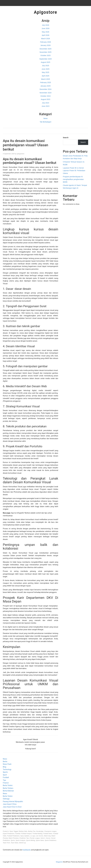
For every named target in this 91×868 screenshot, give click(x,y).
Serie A (43, 838)
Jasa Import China (10, 804)
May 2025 (45, 72)
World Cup (22, 843)
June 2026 (45, 28)
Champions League (50, 831)
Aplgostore (45, 12)
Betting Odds (23, 831)
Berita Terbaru (8, 788)
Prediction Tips (24, 838)
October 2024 (46, 96)
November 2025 (45, 52)
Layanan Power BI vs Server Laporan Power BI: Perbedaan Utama (74, 171)
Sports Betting (31, 840)
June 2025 (45, 69)
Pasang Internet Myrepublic (13, 801)
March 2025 (45, 79)
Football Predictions (13, 836)
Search (66, 138)
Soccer (48, 838)
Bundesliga (40, 831)
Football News (48, 834)
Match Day (47, 836)
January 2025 (46, 86)
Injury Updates (25, 836)
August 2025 (46, 62)
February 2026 (45, 42)
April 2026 (45, 35)
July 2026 (45, 25)
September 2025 (45, 59)
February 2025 (45, 82)
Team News (15, 843)
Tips (4, 780)
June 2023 (45, 106)
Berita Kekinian (8, 791)
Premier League (35, 838)
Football (6, 777)
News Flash (7, 764)
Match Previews (14, 838)
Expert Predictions (9, 834)
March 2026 (45, 39)
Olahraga (6, 799)
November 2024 (45, 93)
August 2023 (46, 99)
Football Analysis (26, 834)
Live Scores (40, 836)
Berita (5, 761)
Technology (7, 769)
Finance (6, 783)
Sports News (40, 840)
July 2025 (45, 66)
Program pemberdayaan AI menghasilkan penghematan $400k (73, 179)
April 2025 (45, 76)
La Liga (33, 836)
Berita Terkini (8, 785)
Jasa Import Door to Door (12, 807)
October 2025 (46, 55)
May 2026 (45, 32)
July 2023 (45, 103)
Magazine (59, 862)
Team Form (6, 843)
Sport (5, 775)
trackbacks (27, 850)
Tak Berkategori (45, 122)
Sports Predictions (50, 840)
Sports (5, 772)
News (45, 118)
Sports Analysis (20, 840)
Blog (5, 767)
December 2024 (45, 89)
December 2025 (45, 49)
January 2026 (46, 45)
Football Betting (37, 834)
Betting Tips (32, 831)
